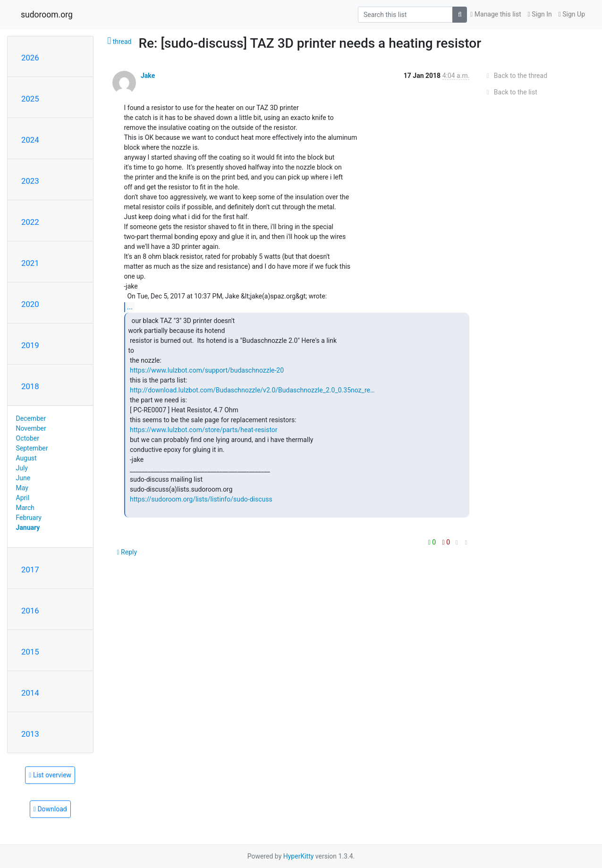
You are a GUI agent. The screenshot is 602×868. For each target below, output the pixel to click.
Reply (127, 552)
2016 (30, 611)
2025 (30, 99)
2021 (30, 263)
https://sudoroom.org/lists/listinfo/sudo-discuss (201, 499)
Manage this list (496, 14)
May (22, 488)
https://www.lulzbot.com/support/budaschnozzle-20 (207, 370)
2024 (30, 140)
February (29, 518)
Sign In (540, 14)
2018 (30, 386)
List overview (50, 775)
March (25, 508)
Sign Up (572, 14)
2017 (30, 570)
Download (50, 809)
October (28, 438)
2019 (30, 345)
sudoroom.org (47, 15)
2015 (30, 652)
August (26, 458)
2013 (30, 734)
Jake (148, 76)
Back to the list (510, 92)
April (23, 498)
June (23, 478)
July (22, 468)
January (28, 528)
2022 (30, 222)
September (32, 448)
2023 (30, 181)
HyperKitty (299, 856)
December (31, 418)
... (130, 307)
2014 (30, 693)
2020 (30, 304)
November (31, 428)
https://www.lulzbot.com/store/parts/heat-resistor (204, 430)
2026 (30, 58)
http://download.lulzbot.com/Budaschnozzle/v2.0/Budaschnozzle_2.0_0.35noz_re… (252, 390)
